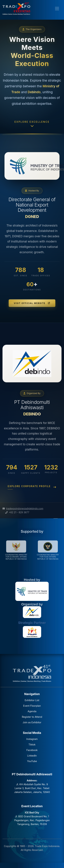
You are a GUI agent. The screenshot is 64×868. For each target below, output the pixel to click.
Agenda (32, 711)
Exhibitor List (32, 700)
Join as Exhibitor (32, 722)
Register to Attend (32, 717)
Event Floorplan (32, 706)
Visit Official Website (32, 313)
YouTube (32, 761)
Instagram (32, 739)
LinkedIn (32, 756)
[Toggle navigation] (57, 9)
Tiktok (32, 745)
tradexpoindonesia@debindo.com (25, 508)
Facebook (32, 750)
